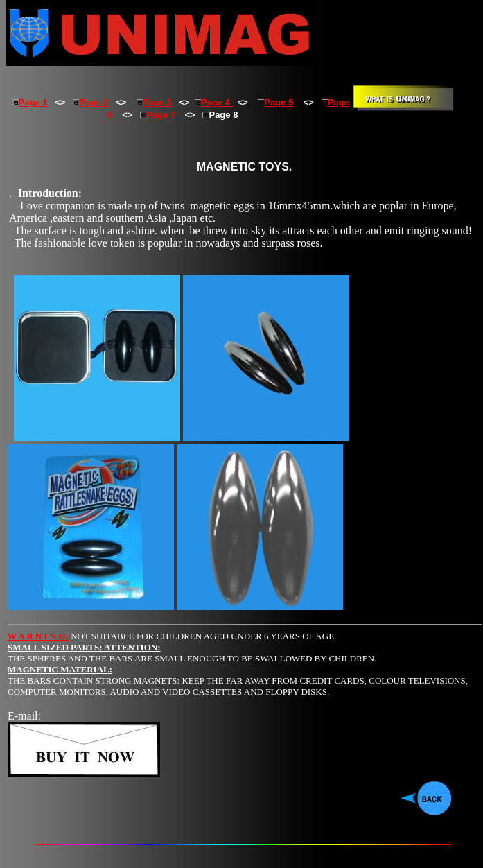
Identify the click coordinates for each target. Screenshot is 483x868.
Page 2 (90, 102)
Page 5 (275, 102)
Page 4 (214, 102)
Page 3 (154, 102)
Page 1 (33, 102)
